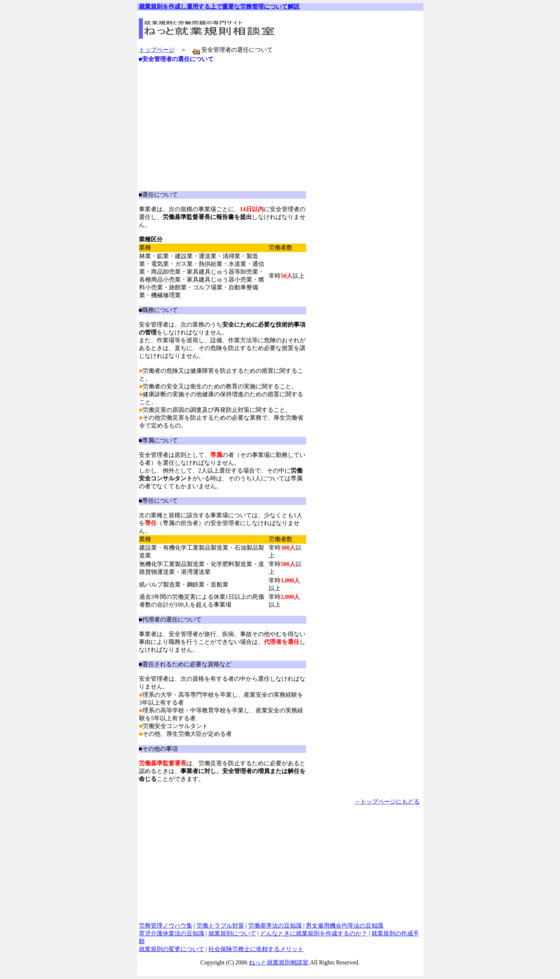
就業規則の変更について (172, 949)
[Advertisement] (226, 72)
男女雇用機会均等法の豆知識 (345, 926)
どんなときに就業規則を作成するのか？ (314, 933)
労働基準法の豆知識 (275, 926)
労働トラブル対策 (220, 926)
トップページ (157, 50)
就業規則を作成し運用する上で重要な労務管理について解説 (219, 7)
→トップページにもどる (387, 802)
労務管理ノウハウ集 (166, 926)
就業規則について (232, 933)
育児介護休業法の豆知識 (172, 933)
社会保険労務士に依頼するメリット (256, 949)
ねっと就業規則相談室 (279, 962)
